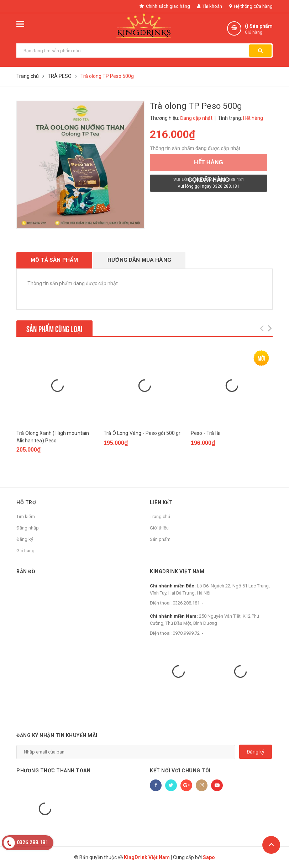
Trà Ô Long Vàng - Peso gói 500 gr (142, 433)
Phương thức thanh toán (53, 771)
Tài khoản (210, 6)
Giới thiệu (159, 528)
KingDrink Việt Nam (177, 571)
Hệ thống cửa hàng (251, 6)
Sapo (209, 857)
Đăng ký (25, 539)
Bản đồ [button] (26, 571)
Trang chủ (160, 516)
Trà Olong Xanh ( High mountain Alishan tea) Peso (53, 437)
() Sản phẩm (259, 29)
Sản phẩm (160, 539)
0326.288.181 (186, 603)
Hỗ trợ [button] (26, 502)
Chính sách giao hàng (165, 6)
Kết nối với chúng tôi (180, 771)
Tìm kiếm (26, 516)
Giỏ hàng (25, 551)
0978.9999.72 (186, 633)
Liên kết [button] (161, 502)
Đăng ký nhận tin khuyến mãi (57, 735)
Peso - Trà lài (206, 433)
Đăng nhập (28, 528)
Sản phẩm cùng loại (54, 328)
